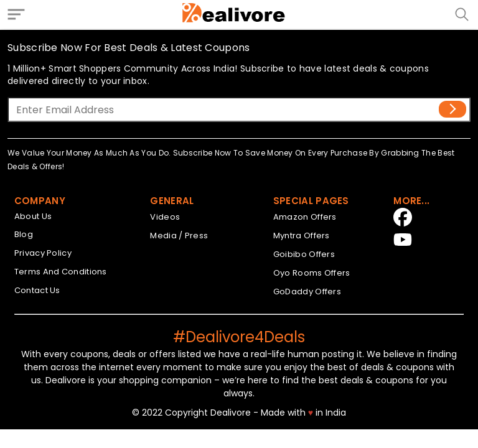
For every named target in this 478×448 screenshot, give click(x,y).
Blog (24, 234)
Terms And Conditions (61, 272)
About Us (33, 216)
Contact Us (37, 290)
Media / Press (179, 236)
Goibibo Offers (304, 254)
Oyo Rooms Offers (312, 273)
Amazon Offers (305, 217)
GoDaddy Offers (307, 292)
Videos (165, 217)
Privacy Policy (43, 253)
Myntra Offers (302, 236)
